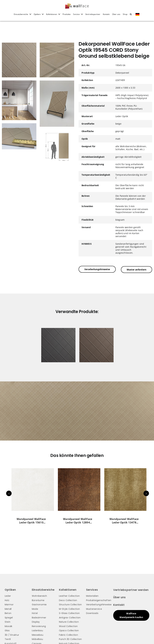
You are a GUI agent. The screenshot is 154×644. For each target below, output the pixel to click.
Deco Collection (68, 600)
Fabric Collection (68, 634)
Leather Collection (69, 596)
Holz (7, 600)
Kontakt (119, 604)
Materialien (92, 596)
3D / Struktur (12, 634)
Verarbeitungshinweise (97, 269)
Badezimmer (39, 617)
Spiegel (9, 617)
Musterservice (94, 608)
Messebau (38, 634)
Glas (7, 630)
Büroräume (38, 600)
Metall (8, 608)
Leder (8, 596)
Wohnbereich (39, 596)
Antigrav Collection (70, 617)
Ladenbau (37, 630)
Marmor (9, 604)
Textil (8, 639)
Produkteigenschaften (99, 600)
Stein (8, 622)
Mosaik (8, 626)
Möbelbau (37, 639)
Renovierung (39, 626)
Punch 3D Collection (70, 639)
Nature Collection (69, 622)
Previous (9, 493)
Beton (8, 613)
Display (36, 622)
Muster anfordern (137, 269)
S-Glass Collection (69, 613)
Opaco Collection (69, 630)
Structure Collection (70, 604)
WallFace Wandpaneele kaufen (131, 615)
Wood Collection (68, 626)
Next (146, 493)
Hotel (35, 613)
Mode (35, 608)
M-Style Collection (69, 608)
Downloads (92, 613)
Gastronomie (39, 604)
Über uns (119, 597)
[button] (131, 16)
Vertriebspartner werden (131, 589)
